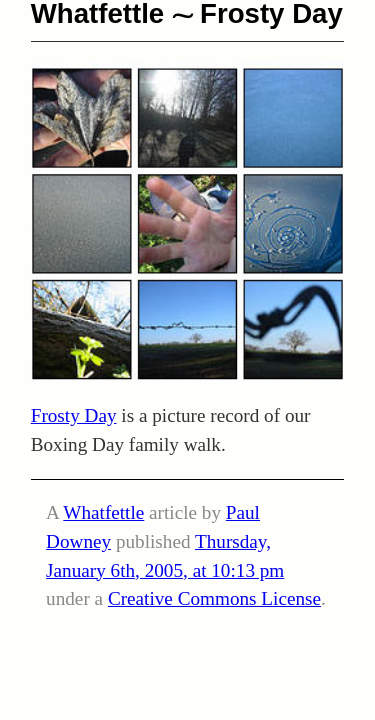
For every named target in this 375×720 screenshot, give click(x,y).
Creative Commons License (214, 598)
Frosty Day (74, 415)
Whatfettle (103, 512)
